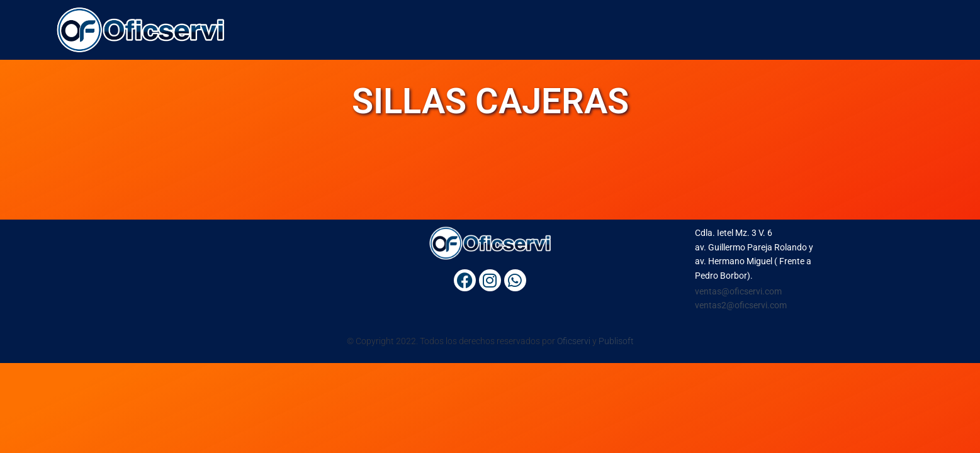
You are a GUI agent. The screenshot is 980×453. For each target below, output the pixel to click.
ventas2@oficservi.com (741, 305)
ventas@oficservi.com (738, 291)
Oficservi (574, 341)
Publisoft (616, 341)
